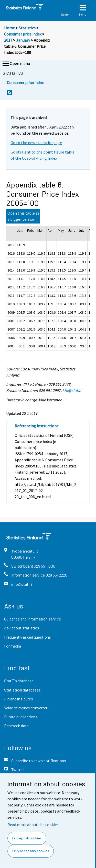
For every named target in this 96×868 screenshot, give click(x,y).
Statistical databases (22, 690)
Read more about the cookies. (33, 825)
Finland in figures (19, 699)
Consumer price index (23, 34)
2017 (8, 40)
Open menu (16, 64)
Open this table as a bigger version (23, 216)
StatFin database (19, 681)
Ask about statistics (22, 628)
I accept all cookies (27, 838)
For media (13, 646)
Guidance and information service (33, 619)
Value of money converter (26, 708)
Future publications (21, 717)
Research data (16, 726)
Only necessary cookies (31, 851)
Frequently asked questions (28, 637)
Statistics (27, 28)
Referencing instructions (36, 426)
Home (9, 28)
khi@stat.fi (72, 390)
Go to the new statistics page (36, 143)
